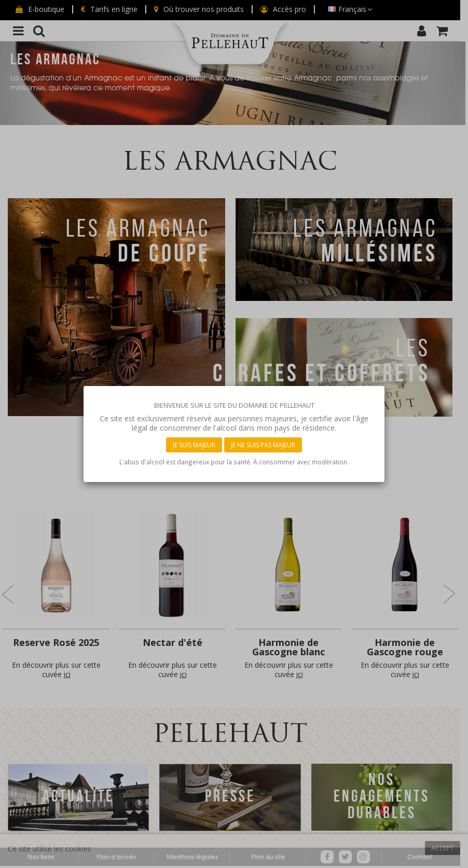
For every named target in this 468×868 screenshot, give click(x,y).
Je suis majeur (194, 445)
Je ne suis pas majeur (263, 445)
